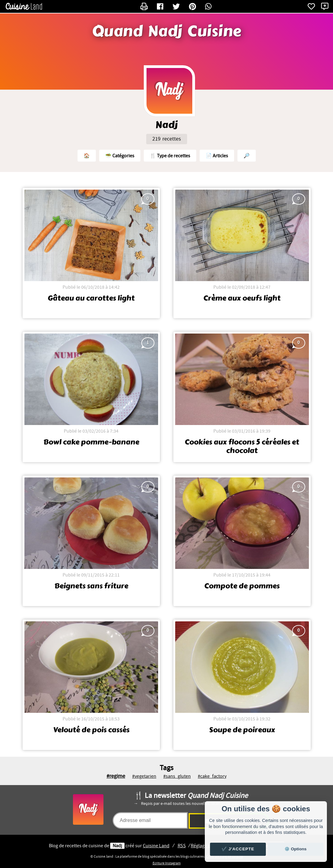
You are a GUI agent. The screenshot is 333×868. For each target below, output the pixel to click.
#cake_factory (212, 776)
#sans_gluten (177, 776)
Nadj (117, 846)
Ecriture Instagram (167, 863)
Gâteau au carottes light (91, 298)
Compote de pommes (242, 586)
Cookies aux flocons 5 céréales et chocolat (242, 446)
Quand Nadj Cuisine (167, 31)
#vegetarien (144, 776)
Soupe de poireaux (242, 730)
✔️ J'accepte (238, 849)
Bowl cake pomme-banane (91, 442)
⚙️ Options (295, 849)
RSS (182, 846)
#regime (116, 776)
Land (156, 846)
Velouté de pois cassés (91, 730)
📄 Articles (217, 156)
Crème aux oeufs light (242, 298)
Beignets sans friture (91, 586)
